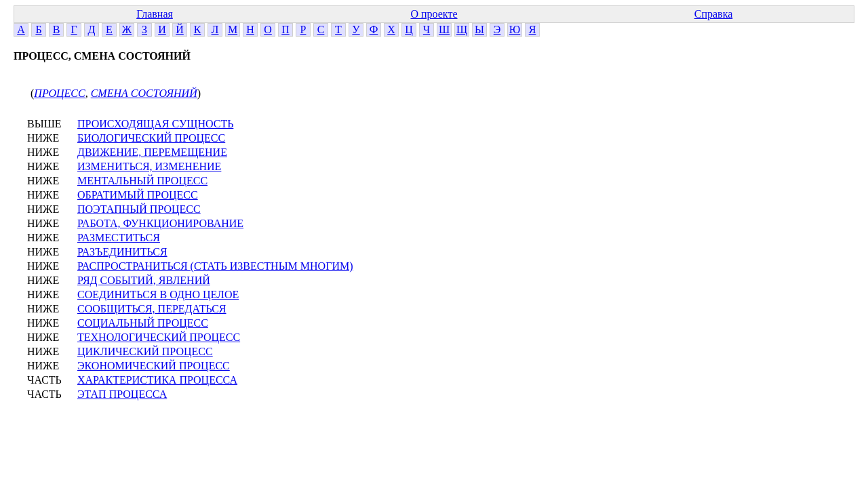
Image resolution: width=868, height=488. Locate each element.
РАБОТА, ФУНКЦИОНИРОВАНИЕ (160, 223)
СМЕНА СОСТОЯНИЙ (144, 93)
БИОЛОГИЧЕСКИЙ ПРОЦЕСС (151, 138)
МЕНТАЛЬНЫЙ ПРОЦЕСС (142, 181)
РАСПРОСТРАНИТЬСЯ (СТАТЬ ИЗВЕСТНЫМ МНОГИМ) (215, 266)
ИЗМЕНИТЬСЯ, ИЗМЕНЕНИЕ (149, 166)
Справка (714, 14)
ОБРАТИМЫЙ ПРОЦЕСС (138, 195)
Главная (155, 14)
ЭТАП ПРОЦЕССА (122, 394)
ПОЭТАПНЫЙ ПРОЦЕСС (139, 209)
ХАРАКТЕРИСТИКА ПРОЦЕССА (157, 380)
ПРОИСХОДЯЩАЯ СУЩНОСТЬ (155, 124)
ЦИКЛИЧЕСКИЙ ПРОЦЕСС (145, 351)
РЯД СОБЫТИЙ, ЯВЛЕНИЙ (144, 280)
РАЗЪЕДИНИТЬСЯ (122, 252)
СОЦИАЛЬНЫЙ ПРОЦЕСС (143, 323)
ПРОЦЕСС (59, 93)
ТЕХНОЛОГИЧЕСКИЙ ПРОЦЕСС (159, 337)
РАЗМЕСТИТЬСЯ (119, 238)
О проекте (434, 14)
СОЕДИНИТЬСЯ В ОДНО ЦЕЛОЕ (158, 294)
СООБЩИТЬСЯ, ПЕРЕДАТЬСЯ (152, 309)
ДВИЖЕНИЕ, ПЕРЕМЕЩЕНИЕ (152, 152)
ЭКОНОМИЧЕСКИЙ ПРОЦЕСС (154, 366)
